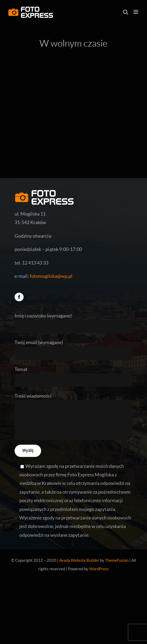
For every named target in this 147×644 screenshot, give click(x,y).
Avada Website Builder (79, 560)
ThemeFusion (117, 560)
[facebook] (19, 297)
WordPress (99, 569)
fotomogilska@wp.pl (51, 276)
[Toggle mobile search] (126, 12)
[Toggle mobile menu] (136, 12)
